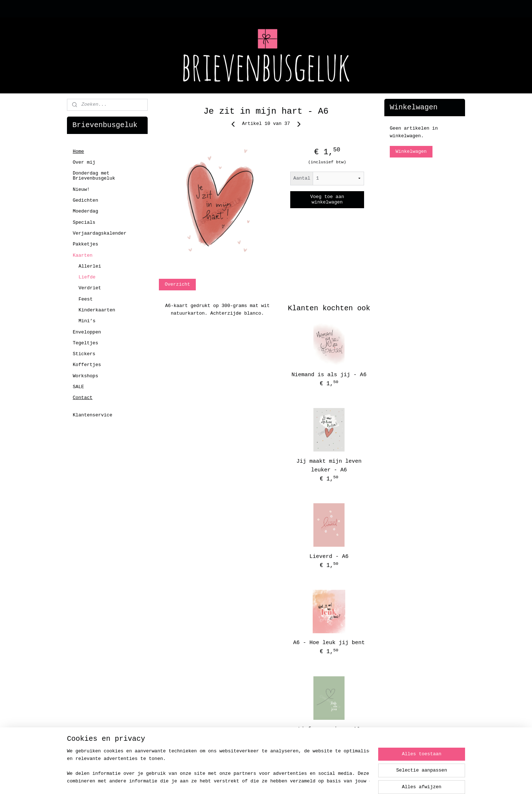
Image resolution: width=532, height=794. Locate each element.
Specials (84, 222)
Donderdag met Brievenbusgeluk (94, 176)
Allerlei (90, 266)
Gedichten (85, 200)
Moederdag (85, 211)
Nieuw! (81, 190)
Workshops (85, 376)
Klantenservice (92, 415)
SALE (78, 387)
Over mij (84, 162)
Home (78, 152)
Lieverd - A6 (329, 557)
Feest (86, 299)
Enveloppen (87, 332)
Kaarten (83, 255)
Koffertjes (87, 365)
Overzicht (177, 284)
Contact (83, 398)
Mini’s (87, 321)
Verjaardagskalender (100, 233)
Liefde (87, 277)
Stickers (84, 354)
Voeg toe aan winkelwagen (327, 199)
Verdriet (90, 288)
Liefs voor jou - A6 (329, 729)
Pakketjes (85, 244)
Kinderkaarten (97, 310)
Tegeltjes (85, 343)
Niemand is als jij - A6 (329, 375)
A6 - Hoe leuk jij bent (329, 643)
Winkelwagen (411, 152)
